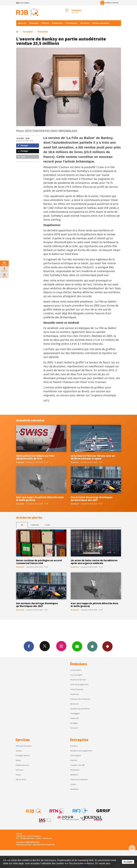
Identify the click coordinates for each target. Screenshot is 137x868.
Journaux (34, 23)
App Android (107, 646)
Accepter (128, 862)
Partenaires (75, 770)
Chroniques (72, 23)
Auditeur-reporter (109, 3)
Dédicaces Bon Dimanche (80, 699)
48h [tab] (22, 525)
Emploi (18, 775)
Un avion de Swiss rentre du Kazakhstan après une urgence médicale (94, 562)
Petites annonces (22, 765)
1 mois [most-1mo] (47, 525)
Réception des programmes (81, 751)
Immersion (75, 694)
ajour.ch (22, 23)
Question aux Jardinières (80, 709)
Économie (43, 32)
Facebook (29, 646)
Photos (45, 23)
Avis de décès (21, 779)
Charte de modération (79, 779)
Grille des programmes (79, 684)
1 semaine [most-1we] (35, 525)
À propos (74, 746)
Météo (18, 760)
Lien (22, 157)
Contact (73, 784)
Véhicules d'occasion (24, 746)
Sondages (74, 723)
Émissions (57, 23)
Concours (74, 728)
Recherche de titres (78, 680)
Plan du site (47, 838)
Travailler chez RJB (77, 765)
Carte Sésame (76, 755)
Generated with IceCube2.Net (44, 845)
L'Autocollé (75, 718)
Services (85, 23)
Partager (23, 145)
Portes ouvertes (101, 23)
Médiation (74, 775)
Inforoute (19, 770)
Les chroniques (76, 675)
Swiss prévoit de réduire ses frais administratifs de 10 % (35, 457)
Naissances (75, 704)
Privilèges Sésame (23, 755)
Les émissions (76, 670)
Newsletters (77, 646)
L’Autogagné (75, 713)
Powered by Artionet (24, 845)
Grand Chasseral (77, 689)
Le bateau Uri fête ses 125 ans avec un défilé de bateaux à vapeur (93, 457)
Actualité (28, 32)
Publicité (74, 760)
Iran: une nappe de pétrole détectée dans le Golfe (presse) (40, 499)
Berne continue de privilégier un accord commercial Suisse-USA (39, 562)
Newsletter (75, 789)
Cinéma (19, 751)
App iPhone (92, 646)
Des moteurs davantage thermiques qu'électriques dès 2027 (92, 499)
